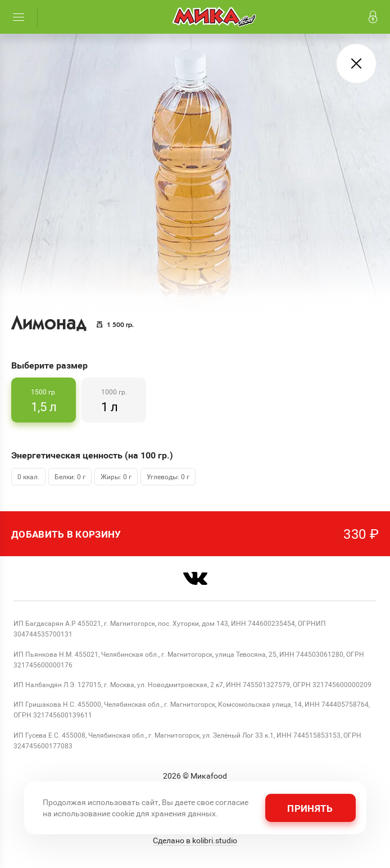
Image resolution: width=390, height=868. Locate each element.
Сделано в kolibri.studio (195, 840)
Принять (310, 808)
